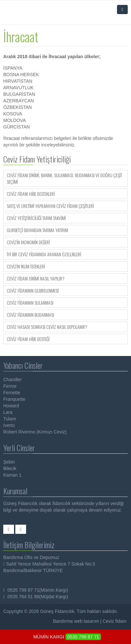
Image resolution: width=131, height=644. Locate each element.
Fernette (12, 393)
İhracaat (21, 36)
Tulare (10, 419)
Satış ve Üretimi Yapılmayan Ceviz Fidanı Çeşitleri (50, 206)
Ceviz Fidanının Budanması (30, 315)
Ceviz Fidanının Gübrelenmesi (33, 291)
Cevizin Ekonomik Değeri (28, 242)
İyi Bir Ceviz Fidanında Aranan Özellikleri (44, 254)
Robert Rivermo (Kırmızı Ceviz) (35, 432)
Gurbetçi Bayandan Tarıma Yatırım (37, 230)
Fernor (10, 386)
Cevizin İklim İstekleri (26, 266)
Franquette (14, 399)
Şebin (9, 462)
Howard (11, 406)
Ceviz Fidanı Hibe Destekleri (31, 194)
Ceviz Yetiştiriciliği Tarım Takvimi (36, 218)
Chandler (13, 380)
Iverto (9, 425)
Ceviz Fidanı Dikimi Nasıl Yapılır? (36, 279)
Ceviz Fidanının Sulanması (30, 303)
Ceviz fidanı (115, 621)
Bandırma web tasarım (76, 621)
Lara (8, 412)
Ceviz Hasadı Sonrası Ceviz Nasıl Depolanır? (47, 327)
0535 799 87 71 (83, 637)
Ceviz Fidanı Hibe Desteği (28, 339)
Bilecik (10, 468)
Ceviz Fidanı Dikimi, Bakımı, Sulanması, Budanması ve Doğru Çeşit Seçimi (65, 178)
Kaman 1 (12, 475)
